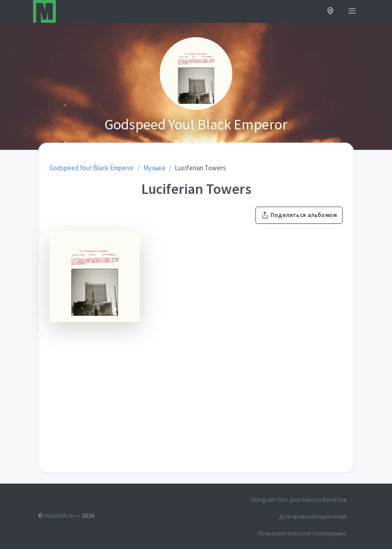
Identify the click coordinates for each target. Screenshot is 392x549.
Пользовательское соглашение (302, 533)
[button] (331, 12)
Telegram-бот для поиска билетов (299, 500)
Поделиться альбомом (299, 215)
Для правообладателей (313, 516)
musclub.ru (59, 515)
